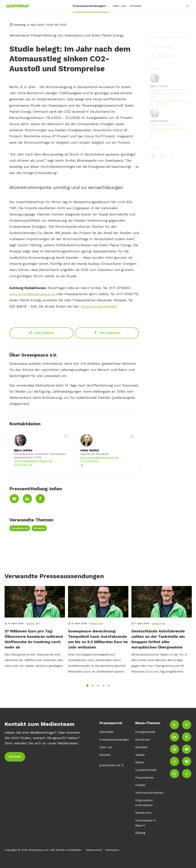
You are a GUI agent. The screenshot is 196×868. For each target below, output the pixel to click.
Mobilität (141, 747)
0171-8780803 (90, 461)
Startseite (106, 732)
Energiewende (20, 528)
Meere (140, 762)
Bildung (140, 833)
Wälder (140, 755)
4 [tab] (103, 688)
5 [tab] (109, 688)
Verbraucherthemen (149, 793)
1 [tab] (87, 688)
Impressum (112, 850)
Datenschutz (94, 850)
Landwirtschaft (146, 770)
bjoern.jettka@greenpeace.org (33, 461)
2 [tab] (93, 688)
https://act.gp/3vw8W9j (99, 307)
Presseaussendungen (89, 6)
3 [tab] (98, 688)
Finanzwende (144, 778)
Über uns (119, 6)
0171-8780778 (23, 464)
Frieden (140, 785)
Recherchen (144, 813)
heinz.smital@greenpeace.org (32, 295)
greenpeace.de (110, 765)
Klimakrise (39, 528)
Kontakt (136, 6)
